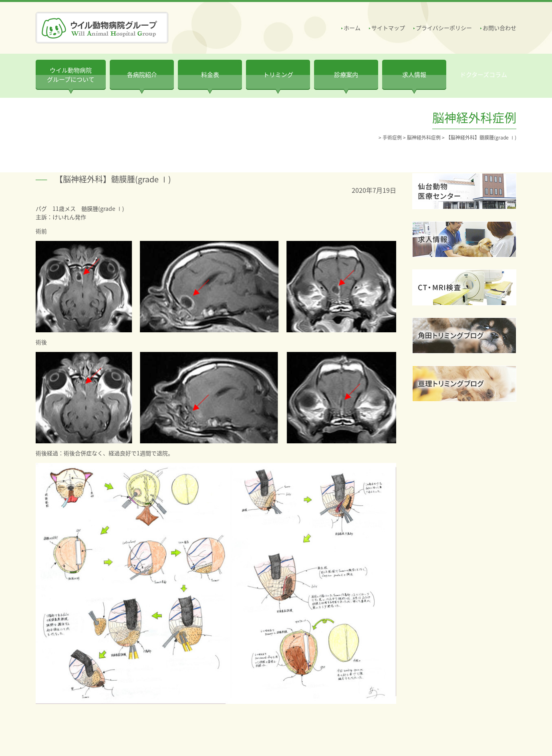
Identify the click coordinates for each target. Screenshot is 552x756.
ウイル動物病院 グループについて (71, 75)
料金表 (210, 75)
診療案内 (346, 75)
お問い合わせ (500, 28)
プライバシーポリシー (444, 28)
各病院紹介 (142, 75)
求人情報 (414, 75)
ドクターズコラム (484, 75)
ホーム (352, 28)
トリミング (278, 75)
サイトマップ (388, 28)
